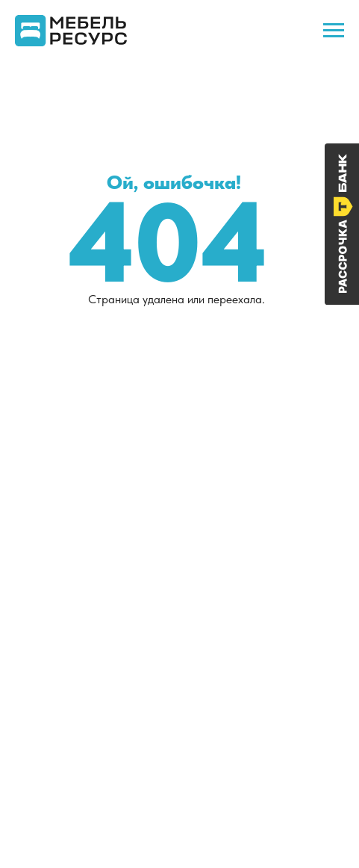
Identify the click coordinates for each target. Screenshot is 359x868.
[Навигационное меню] (334, 31)
